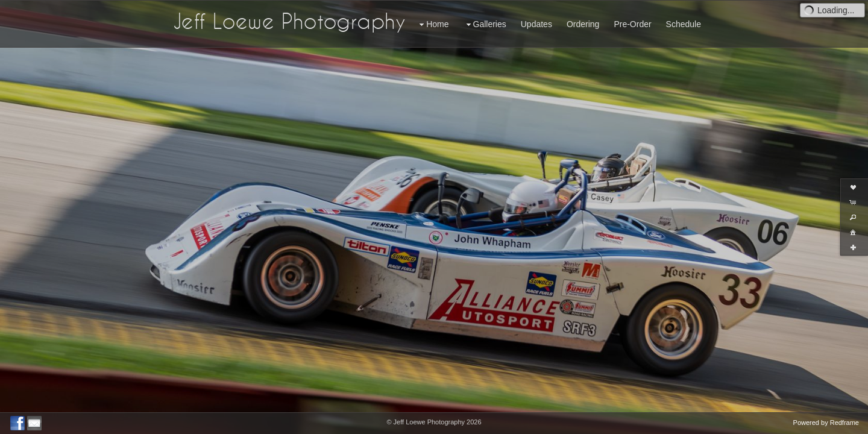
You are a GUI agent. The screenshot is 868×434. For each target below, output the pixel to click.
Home (432, 24)
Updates (536, 24)
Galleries (485, 24)
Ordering (583, 24)
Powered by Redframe (826, 423)
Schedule (684, 24)
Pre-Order (632, 24)
